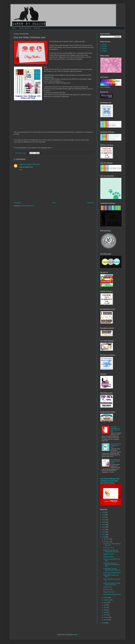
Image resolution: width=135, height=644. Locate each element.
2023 (104, 520)
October (106, 598)
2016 (104, 537)
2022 (104, 522)
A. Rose (21, 164)
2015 (104, 623)
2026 (104, 512)
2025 (104, 515)
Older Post (90, 203)
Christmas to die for (109, 548)
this (51, 148)
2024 (104, 517)
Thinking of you (108, 587)
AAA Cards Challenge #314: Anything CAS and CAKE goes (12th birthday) (110, 481)
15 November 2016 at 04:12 (32, 164)
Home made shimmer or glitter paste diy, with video (112, 584)
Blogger (75, 635)
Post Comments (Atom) (28, 206)
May (105, 610)
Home (14, 28)
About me (37, 28)
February (106, 617)
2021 (104, 525)
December (107, 539)
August (106, 603)
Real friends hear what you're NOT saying (115, 461)
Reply (20, 170)
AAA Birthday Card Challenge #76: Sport (116, 446)
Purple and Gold (108, 590)
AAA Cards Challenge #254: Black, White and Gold (115, 429)
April (105, 612)
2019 (104, 530)
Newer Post (18, 203)
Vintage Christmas (109, 557)
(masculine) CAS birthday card (112, 573)
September (107, 600)
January (106, 620)
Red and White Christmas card (112, 595)
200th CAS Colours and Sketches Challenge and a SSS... (112, 565)
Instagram (105, 51)
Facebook (105, 47)
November (107, 542)
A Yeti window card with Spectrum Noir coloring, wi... (112, 569)
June (105, 607)
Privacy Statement (25, 28)
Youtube (104, 44)
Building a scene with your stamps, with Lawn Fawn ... (112, 551)
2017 (104, 535)
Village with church (109, 554)
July (105, 605)
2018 (104, 532)
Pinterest (104, 49)
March (106, 615)
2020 (104, 527)
